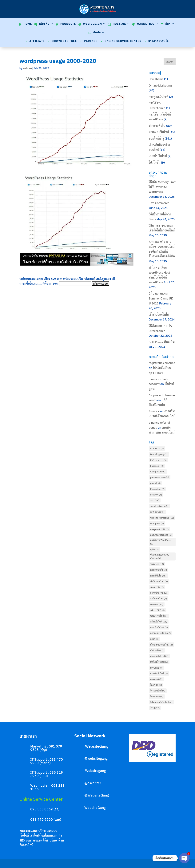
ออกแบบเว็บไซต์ (159, 132)
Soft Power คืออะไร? (162, 342)
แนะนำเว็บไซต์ (158, 156)
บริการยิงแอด (34, 840)
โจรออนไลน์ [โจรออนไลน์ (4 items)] (158, 691)
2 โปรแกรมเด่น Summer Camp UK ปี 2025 (161, 298)
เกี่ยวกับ (44, 24)
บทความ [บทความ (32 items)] (157, 604)
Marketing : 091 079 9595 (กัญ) (46, 748)
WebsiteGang (97, 746)
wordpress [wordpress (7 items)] (157, 523)
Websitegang (96, 770)
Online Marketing (160, 85)
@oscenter (93, 783)
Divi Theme (156, 79)
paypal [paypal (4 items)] (155, 483)
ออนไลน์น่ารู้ (156, 138)
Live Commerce (159, 203)
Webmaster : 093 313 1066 (47, 787)
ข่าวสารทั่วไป (157, 126)
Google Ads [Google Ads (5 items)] (158, 471)
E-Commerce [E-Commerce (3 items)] (158, 460)
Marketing (146, 24)
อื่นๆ (168, 24)
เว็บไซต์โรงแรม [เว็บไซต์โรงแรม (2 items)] (159, 662)
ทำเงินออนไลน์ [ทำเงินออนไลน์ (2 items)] (159, 581)
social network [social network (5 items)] (159, 506)
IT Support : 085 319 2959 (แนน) (47, 774)
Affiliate (37, 41)
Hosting (119, 24)
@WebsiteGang (97, 795)
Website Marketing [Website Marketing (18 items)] (162, 518)
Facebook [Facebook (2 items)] (157, 466)
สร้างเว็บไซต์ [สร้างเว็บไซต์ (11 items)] (159, 621)
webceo (27, 68)
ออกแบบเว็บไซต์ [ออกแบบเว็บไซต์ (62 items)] (160, 633)
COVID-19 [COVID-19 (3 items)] (157, 448)
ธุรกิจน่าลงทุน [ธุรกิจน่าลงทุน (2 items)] (159, 593)
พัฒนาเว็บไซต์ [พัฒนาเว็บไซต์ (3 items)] (159, 616)
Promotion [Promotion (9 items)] (157, 489)
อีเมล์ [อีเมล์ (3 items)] (154, 639)
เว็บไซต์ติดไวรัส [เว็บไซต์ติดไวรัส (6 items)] (159, 656)
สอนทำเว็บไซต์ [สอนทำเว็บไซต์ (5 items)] (159, 627)
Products (68, 24)
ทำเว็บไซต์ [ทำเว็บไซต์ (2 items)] (157, 587)
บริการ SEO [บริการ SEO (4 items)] (157, 610)
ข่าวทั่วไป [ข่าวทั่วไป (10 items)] (157, 564)
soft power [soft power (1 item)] (157, 512)
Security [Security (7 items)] (156, 495)
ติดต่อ (97, 33)
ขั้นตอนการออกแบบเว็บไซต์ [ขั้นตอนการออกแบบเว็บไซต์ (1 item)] (160, 556)
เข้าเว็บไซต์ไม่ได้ (159, 314)
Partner (91, 41)
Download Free (64, 41)
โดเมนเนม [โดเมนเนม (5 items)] (157, 696)
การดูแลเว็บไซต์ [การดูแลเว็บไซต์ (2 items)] (159, 529)
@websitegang (96, 758)
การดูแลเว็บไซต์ (159, 97)
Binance (154, 411)
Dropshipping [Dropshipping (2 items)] (159, 454)
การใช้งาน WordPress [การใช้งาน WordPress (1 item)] (161, 542)
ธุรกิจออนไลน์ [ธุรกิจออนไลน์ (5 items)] (159, 598)
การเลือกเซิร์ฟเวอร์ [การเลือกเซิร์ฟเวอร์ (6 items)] (161, 535)
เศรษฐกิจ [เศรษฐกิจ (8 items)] (156, 668)
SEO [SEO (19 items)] (155, 500)
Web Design (92, 24)
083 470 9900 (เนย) (46, 819)
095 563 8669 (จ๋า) (45, 809)
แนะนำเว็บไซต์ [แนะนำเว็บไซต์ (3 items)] (159, 673)
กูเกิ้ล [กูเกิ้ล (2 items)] (154, 549)
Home (28, 24)
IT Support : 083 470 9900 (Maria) (47, 761)
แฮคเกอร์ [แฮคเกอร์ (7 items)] (156, 679)
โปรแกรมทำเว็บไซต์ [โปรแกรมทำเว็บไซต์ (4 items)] (161, 702)
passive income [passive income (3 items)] (160, 477)
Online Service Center (123, 41)
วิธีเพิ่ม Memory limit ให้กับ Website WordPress (162, 187)
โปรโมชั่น (155, 162)
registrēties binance (162, 363)
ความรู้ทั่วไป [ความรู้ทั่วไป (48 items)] (158, 576)
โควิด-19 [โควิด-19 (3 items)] (156, 685)
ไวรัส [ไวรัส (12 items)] (155, 708)
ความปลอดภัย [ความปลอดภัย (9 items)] (159, 570)
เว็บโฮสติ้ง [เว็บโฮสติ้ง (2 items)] (157, 650)
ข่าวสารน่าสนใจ (159, 41)
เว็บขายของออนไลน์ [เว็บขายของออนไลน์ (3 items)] (161, 645)
